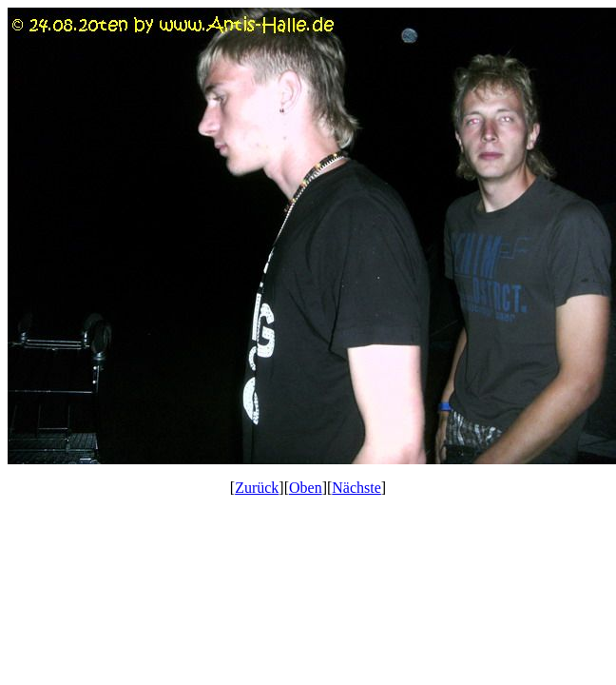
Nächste (356, 488)
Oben (306, 488)
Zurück (257, 488)
